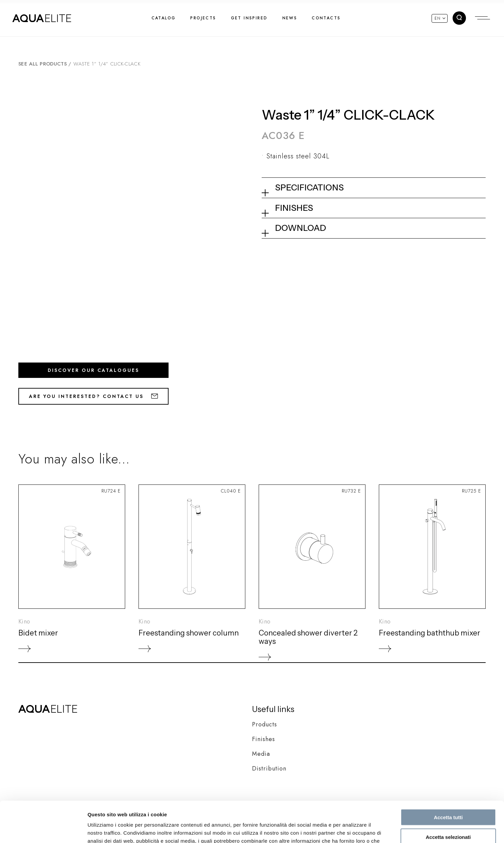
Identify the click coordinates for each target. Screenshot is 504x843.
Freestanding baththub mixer (430, 633)
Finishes (264, 739)
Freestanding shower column (189, 633)
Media (261, 754)
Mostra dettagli (351, 830)
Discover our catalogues (93, 370)
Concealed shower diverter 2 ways (308, 637)
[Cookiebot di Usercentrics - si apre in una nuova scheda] (43, 830)
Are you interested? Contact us (93, 396)
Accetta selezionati (448, 796)
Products (265, 724)
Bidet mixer (38, 633)
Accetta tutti (448, 776)
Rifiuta (448, 815)
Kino (24, 621)
